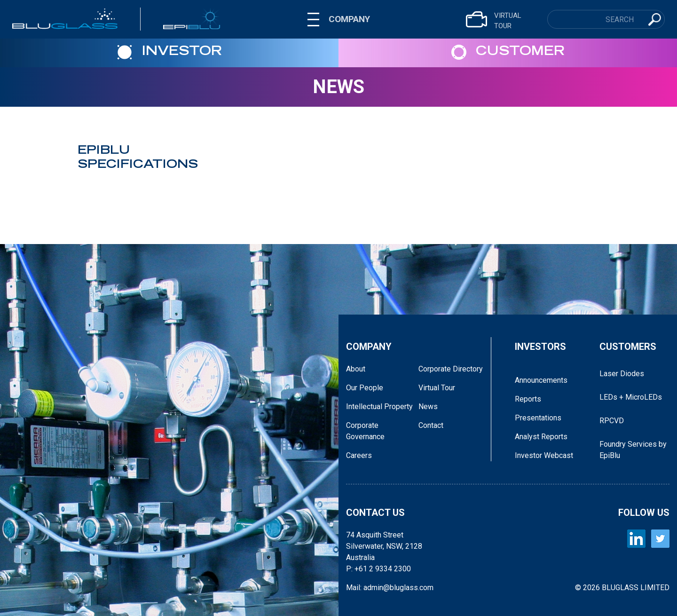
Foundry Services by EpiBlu (633, 450)
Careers (359, 455)
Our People (365, 388)
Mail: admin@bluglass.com (390, 588)
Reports (528, 399)
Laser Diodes (622, 374)
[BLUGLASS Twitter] (660, 539)
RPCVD (612, 421)
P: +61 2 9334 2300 (378, 569)
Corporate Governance (365, 431)
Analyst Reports (541, 437)
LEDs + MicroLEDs (631, 397)
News (338, 87)
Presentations (538, 418)
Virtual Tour (437, 388)
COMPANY (349, 19)
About (356, 369)
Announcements (541, 380)
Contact (431, 425)
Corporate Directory (451, 369)
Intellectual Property (379, 407)
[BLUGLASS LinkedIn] (636, 539)
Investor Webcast (544, 455)
